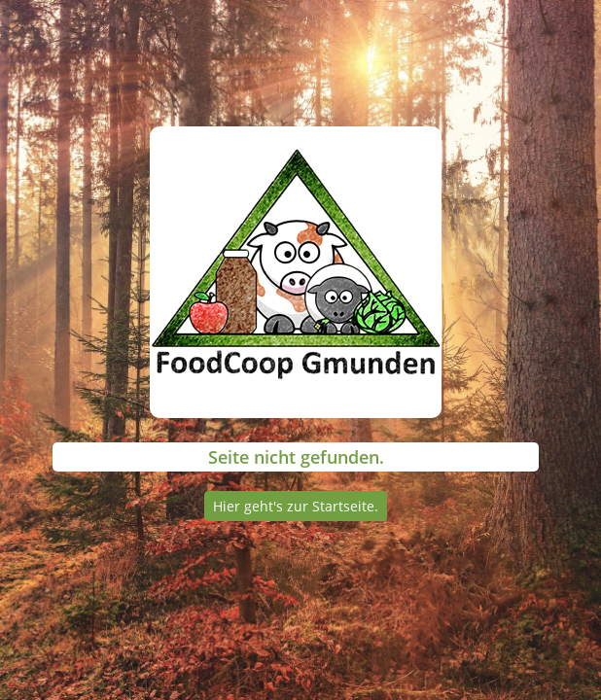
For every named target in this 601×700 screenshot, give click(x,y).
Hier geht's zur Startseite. (296, 506)
